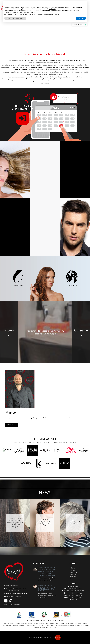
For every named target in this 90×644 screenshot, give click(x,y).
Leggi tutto (12, 425)
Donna (73, 568)
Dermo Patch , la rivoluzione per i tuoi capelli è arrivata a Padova (45, 522)
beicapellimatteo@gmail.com (14, 597)
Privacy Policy (8, 605)
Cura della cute (73, 572)
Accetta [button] (81, 18)
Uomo (73, 570)
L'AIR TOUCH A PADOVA (75, 522)
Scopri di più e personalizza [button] (15, 18)
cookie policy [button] (52, 9)
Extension (73, 577)
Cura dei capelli (73, 575)
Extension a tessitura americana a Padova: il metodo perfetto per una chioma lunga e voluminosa (15, 522)
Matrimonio (73, 579)
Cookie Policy (16, 605)
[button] (85, 4)
